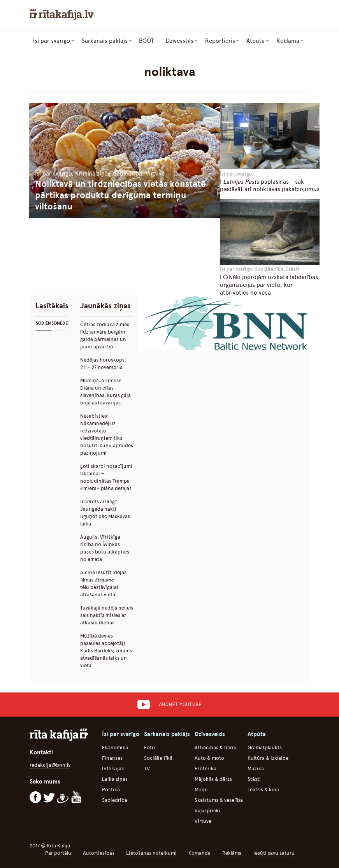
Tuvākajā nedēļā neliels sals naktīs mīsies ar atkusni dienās (107, 615)
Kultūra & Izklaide (268, 758)
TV (147, 768)
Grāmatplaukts (265, 747)
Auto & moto (209, 758)
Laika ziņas (115, 779)
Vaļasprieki (207, 810)
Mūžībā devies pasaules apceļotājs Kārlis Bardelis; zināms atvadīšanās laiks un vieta (106, 650)
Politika (111, 789)
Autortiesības (99, 853)
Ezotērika (206, 768)
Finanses (112, 758)
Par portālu (58, 853)
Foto (149, 747)
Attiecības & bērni (216, 747)
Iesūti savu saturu (274, 853)
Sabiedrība (115, 800)
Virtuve (203, 821)
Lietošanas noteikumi (151, 853)
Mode (201, 789)
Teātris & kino (263, 789)
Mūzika (256, 768)
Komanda (199, 853)
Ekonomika (115, 747)
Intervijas (113, 768)
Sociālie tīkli (158, 758)
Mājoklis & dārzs (213, 779)
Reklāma (232, 853)
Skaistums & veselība (219, 800)
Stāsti (254, 779)
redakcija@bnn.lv (50, 765)
